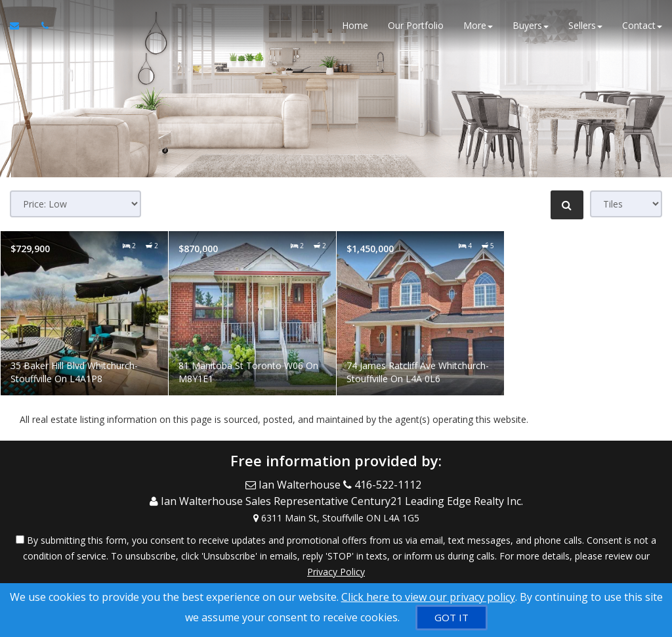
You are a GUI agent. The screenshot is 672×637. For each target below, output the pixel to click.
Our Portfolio (416, 26)
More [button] (478, 26)
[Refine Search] (567, 205)
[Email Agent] (21, 26)
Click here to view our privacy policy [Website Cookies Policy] (428, 597)
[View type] (626, 204)
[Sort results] (75, 204)
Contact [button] (642, 26)
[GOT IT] (451, 618)
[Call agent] (41, 26)
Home (355, 26)
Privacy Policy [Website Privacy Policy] (336, 568)
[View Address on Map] (336, 515)
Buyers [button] (531, 26)
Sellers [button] (585, 26)
